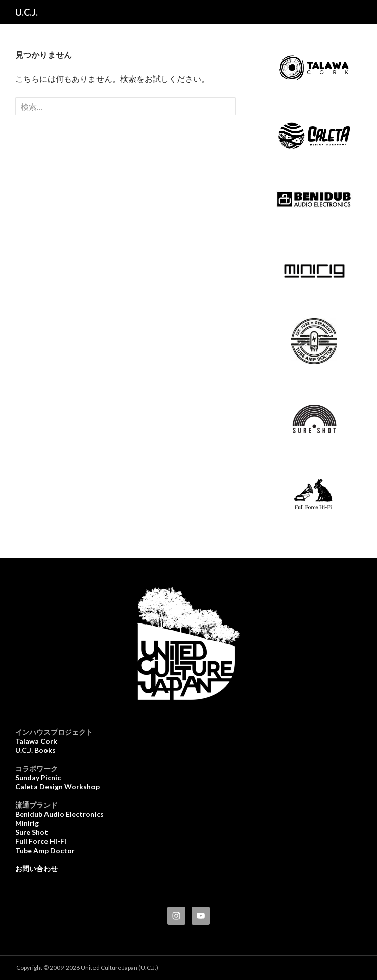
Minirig (27, 823)
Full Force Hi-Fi (41, 841)
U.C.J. (27, 12)
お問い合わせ (36, 868)
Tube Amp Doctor (45, 850)
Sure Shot (32, 832)
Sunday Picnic (38, 777)
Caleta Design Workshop (57, 787)
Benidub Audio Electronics (59, 814)
